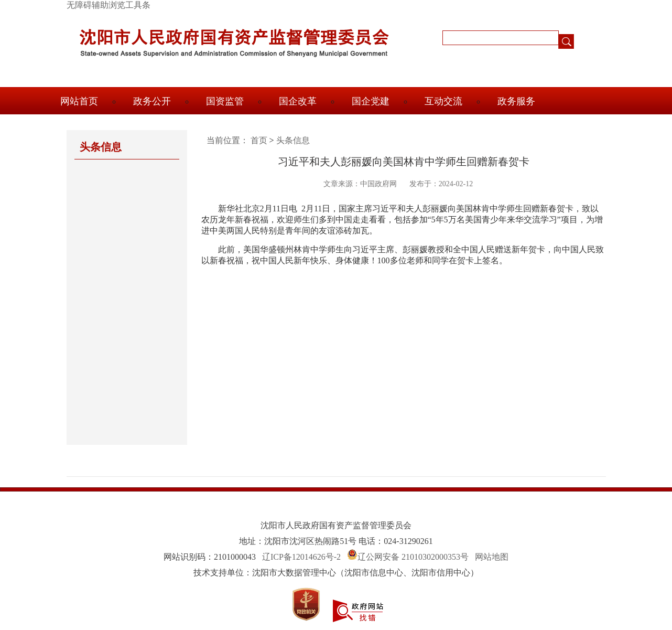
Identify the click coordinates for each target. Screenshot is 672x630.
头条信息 (293, 140)
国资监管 (225, 101)
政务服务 (516, 101)
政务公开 (152, 101)
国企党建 (371, 101)
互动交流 (443, 101)
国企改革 (298, 101)
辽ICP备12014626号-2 (301, 557)
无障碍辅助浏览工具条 (109, 5)
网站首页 (79, 101)
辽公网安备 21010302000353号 (413, 557)
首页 (259, 140)
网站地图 (492, 557)
